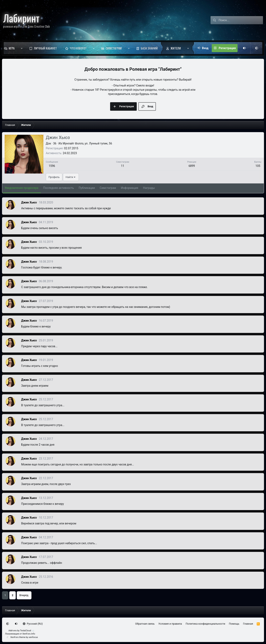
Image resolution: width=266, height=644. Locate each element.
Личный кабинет (45, 48)
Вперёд (24, 595)
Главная (248, 624)
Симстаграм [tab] (108, 188)
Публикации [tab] (87, 188)
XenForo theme (18, 637)
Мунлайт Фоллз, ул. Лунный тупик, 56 (87, 143)
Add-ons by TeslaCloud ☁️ (21, 631)
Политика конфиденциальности (205, 624)
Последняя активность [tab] (58, 188)
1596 (52, 166)
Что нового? (78, 48)
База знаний (149, 48)
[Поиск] (241, 20)
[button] (22, 48)
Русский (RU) (33, 624)
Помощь (234, 624)
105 (258, 166)
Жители (176, 48)
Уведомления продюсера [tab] (21, 188)
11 (123, 166)
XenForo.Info (29, 634)
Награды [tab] (149, 188)
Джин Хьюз (29, 202)
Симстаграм (114, 48)
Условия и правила (170, 624)
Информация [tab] (129, 188)
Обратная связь (145, 624)
